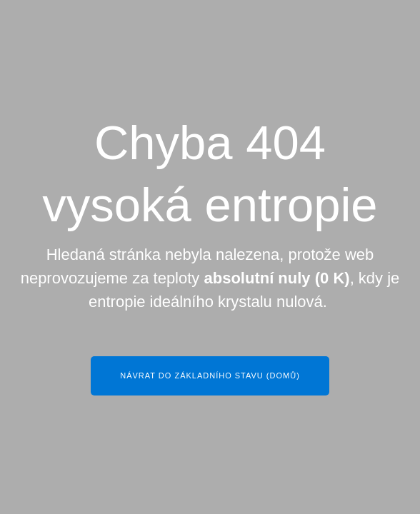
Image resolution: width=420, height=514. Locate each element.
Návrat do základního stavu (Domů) (210, 376)
